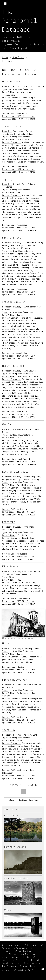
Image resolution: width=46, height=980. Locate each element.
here (33, 966)
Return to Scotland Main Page (23, 800)
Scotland (18, 57)
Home (5, 57)
